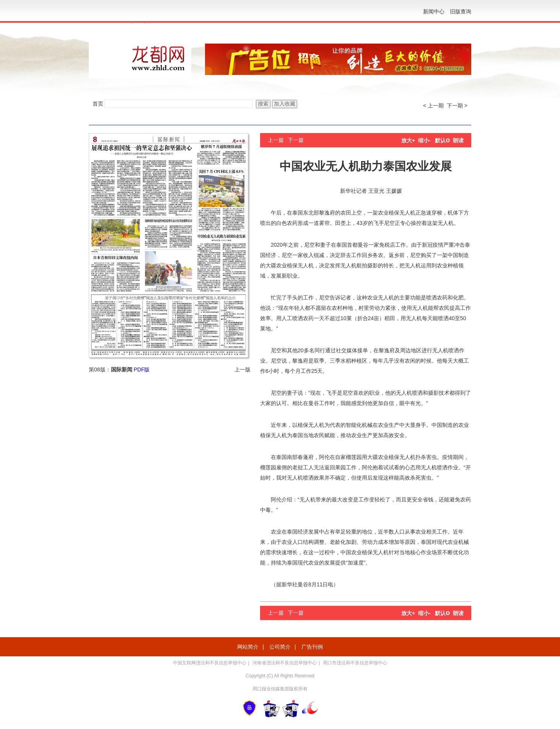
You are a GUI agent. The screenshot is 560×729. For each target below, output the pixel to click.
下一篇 (296, 140)
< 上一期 (433, 106)
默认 (442, 140)
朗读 (458, 140)
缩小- (424, 140)
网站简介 (248, 647)
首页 (98, 104)
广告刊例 (312, 647)
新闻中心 (434, 11)
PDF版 (142, 369)
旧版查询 (461, 11)
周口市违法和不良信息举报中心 (355, 663)
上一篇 (276, 140)
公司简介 (280, 647)
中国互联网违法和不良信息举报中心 (210, 663)
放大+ (408, 140)
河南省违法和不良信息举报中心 (285, 663)
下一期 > (457, 106)
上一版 (243, 369)
